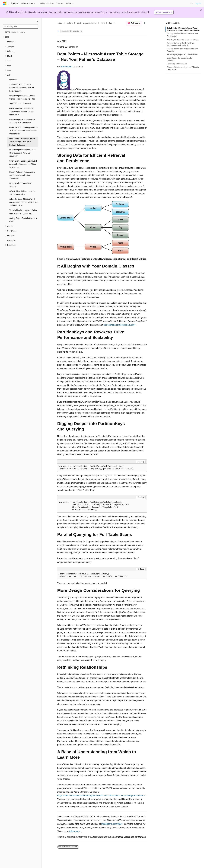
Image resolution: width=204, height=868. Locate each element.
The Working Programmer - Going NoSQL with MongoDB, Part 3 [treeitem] (23, 212)
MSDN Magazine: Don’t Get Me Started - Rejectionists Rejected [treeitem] (22, 97)
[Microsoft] (5, 4)
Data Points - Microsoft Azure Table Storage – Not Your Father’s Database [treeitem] (22, 142)
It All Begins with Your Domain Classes (182, 40)
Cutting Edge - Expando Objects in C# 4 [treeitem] (23, 220)
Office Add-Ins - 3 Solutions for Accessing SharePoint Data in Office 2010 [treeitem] (22, 112)
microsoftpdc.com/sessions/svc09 (119, 325)
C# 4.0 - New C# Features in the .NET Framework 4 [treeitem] (22, 193)
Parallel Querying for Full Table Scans (182, 54)
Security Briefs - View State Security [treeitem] (20, 185)
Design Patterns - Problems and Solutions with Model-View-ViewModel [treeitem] (22, 175)
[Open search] (192, 4)
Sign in (198, 3)
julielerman (74, 831)
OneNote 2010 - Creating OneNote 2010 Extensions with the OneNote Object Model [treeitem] (23, 131)
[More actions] (144, 23)
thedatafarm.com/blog (111, 824)
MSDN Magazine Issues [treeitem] (15, 32)
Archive (70, 23)
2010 (103, 23)
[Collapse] (38, 21)
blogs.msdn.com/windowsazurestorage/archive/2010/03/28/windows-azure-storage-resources (100, 796)
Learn (60, 23)
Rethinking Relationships (177, 64)
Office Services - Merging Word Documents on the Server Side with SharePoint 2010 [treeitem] (24, 202)
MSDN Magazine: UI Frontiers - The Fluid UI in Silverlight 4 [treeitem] (22, 121)
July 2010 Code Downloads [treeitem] (20, 104)
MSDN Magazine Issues (87, 23)
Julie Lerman (66, 67)
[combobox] (21, 27)
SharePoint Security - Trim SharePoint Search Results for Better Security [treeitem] (22, 88)
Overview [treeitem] (11, 42)
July (110, 23)
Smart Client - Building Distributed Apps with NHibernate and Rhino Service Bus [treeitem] (23, 164)
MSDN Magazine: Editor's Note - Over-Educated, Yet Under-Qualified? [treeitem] (23, 153)
